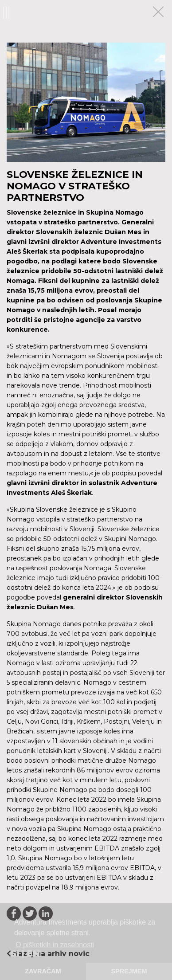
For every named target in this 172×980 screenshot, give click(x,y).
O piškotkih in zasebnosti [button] (55, 945)
